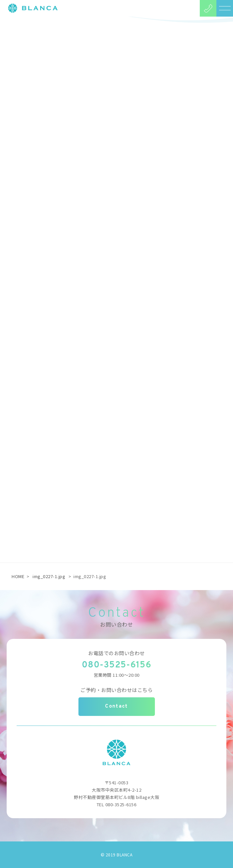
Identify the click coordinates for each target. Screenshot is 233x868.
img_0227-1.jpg (49, 576)
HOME (18, 576)
